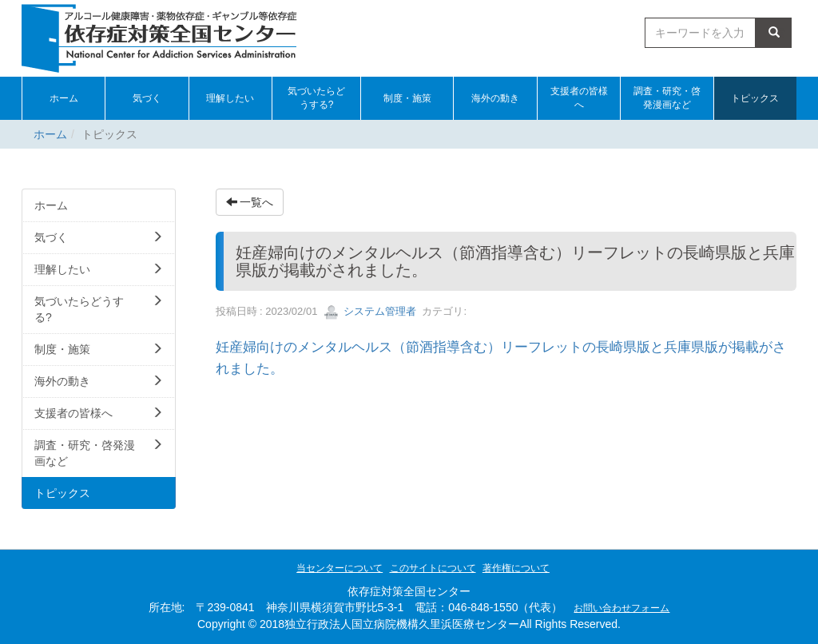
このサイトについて (433, 568)
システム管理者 (370, 311)
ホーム (50, 134)
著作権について (516, 568)
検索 (774, 33)
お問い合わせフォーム (621, 608)
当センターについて (340, 568)
